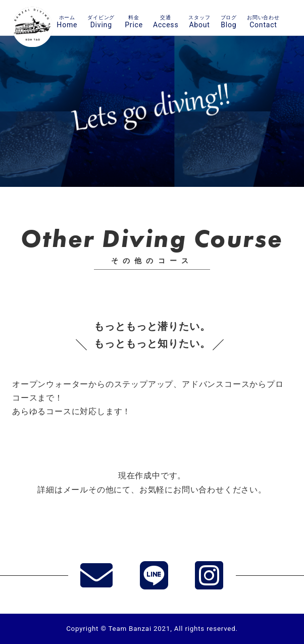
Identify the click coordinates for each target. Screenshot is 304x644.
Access (166, 21)
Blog (229, 21)
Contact (263, 21)
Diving (101, 21)
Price (134, 21)
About (199, 21)
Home (67, 21)
